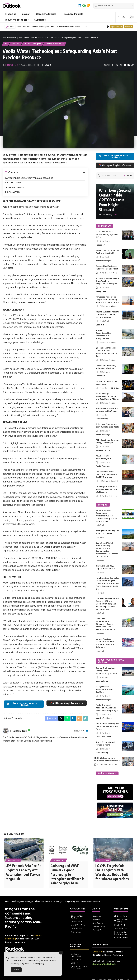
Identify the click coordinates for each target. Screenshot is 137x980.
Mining (114, 273)
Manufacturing (102, 419)
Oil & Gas (115, 388)
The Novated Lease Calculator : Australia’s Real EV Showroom (106, 474)
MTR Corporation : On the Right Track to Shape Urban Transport (107, 281)
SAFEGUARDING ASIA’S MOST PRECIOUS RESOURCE (29, 178)
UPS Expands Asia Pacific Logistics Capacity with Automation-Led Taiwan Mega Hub (23, 872)
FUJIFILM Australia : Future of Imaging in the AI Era (107, 234)
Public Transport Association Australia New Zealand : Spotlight (107, 708)
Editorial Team (12, 65)
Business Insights (33, 44)
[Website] (83, 731)
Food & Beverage (103, 434)
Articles (15, 44)
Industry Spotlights (104, 261)
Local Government (103, 737)
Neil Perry (97, 952)
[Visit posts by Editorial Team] (6, 731)
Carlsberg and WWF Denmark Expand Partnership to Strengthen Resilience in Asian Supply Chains (68, 874)
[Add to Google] (84, 5)
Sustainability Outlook (104, 964)
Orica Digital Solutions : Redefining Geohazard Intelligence (107, 489)
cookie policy (39, 963)
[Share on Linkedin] (125, 65)
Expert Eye (115, 481)
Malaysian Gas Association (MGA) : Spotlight (105, 689)
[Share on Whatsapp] (121, 65)
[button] (118, 17)
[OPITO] (109, 215)
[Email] (129, 65)
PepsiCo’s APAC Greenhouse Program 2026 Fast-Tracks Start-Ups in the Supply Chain (106, 516)
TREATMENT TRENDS (15, 187)
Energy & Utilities (55, 44)
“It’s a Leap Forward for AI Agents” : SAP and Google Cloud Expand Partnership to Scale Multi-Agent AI (107, 604)
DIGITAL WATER (12, 192)
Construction (101, 325)
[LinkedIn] (79, 5)
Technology (100, 245)
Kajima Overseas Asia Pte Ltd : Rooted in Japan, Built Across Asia (107, 315)
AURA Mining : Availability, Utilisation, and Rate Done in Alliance (108, 396)
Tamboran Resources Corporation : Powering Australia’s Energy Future (107, 300)
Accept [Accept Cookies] (16, 970)
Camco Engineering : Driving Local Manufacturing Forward (107, 671)
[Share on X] (117, 65)
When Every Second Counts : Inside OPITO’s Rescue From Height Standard (115, 200)
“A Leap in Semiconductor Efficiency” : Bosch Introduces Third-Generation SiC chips (105, 624)
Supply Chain (101, 291)
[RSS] (89, 5)
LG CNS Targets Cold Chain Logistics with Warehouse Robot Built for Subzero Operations (112, 872)
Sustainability (59, 860)
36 (6, 44)
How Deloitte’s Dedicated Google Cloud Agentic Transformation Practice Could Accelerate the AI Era (108, 583)
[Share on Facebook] (113, 65)
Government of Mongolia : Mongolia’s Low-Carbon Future (107, 726)
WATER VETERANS (14, 183)
